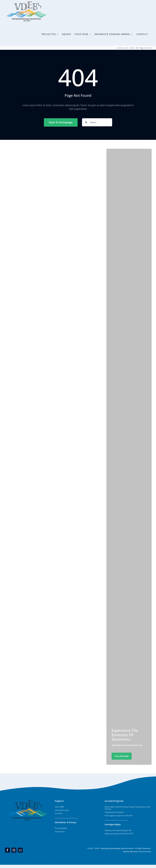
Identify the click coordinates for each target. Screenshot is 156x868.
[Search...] (97, 122)
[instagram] (14, 850)
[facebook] (7, 850)
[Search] (86, 122)
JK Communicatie (144, 852)
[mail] (20, 850)
